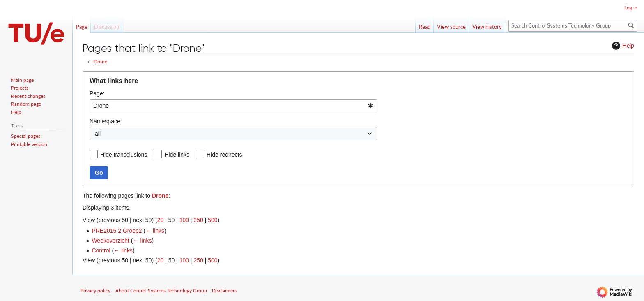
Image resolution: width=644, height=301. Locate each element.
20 (161, 220)
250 (198, 220)
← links (155, 231)
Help (622, 46)
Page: (97, 93)
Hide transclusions (124, 155)
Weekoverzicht (110, 241)
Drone (100, 61)
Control (101, 250)
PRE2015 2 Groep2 (117, 231)
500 (213, 220)
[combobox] (233, 106)
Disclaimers (224, 291)
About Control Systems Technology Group (161, 291)
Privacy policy (95, 291)
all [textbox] (98, 134)
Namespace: (106, 121)
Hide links (177, 155)
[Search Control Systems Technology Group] (573, 26)
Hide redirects (224, 155)
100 (184, 220)
